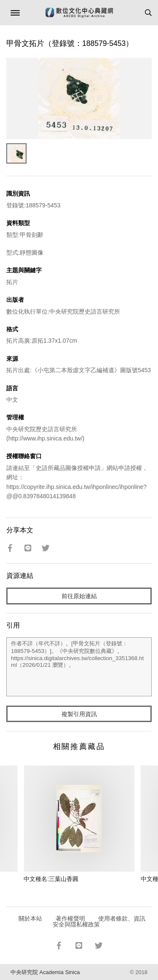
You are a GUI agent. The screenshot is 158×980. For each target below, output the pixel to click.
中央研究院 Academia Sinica (45, 972)
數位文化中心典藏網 (79, 13)
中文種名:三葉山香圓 (51, 879)
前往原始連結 (79, 596)
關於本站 (30, 918)
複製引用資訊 (79, 714)
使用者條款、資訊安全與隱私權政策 (99, 921)
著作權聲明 (70, 918)
